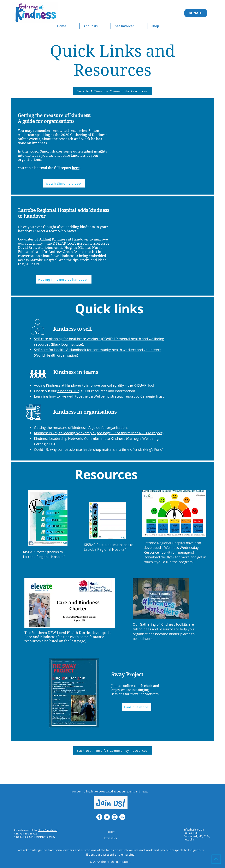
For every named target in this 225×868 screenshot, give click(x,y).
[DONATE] (196, 13)
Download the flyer (159, 557)
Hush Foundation (48, 830)
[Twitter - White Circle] (107, 817)
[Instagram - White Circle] (115, 817)
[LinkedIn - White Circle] (122, 817)
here (76, 168)
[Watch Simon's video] (64, 183)
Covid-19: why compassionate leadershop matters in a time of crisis (88, 449)
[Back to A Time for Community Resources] (113, 91)
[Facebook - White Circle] (99, 817)
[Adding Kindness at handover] (64, 279)
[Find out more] (137, 707)
